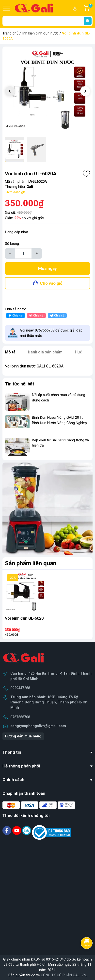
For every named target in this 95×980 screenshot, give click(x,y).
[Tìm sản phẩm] (47, 21)
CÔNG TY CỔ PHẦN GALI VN (63, 975)
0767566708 (20, 717)
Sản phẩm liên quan (31, 563)
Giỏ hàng (90, 8)
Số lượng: (12, 244)
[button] (85, 91)
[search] (88, 21)
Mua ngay (47, 268)
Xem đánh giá (16, 192)
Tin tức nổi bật (20, 384)
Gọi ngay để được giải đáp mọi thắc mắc (51, 333)
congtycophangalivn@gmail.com (38, 726)
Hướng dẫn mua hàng (23, 736)
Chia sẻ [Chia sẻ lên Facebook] (15, 316)
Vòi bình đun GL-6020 (24, 618)
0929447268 (20, 688)
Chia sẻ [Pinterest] (36, 316)
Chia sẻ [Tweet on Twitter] (57, 316)
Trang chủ (10, 33)
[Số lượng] (23, 253)
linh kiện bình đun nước (40, 33)
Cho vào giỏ (51, 283)
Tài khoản (75, 8)
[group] (47, 92)
